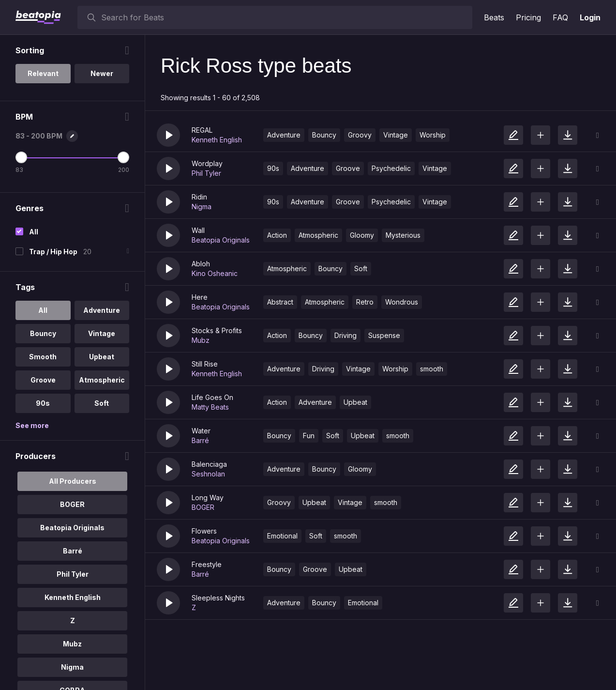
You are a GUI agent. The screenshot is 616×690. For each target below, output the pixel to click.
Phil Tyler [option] (73, 574)
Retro (365, 302)
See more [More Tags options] (32, 425)
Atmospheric (318, 235)
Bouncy (324, 135)
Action (277, 235)
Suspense (384, 335)
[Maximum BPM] (123, 157)
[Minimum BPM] (21, 157)
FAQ (560, 17)
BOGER (203, 507)
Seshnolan (208, 474)
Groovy (360, 135)
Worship (433, 135)
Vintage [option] (102, 333)
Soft (361, 268)
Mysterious (403, 235)
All (34, 232)
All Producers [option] (73, 481)
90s (273, 168)
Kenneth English (217, 140)
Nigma (202, 207)
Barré (200, 440)
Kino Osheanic (215, 273)
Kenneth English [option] (73, 597)
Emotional (282, 536)
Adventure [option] (102, 310)
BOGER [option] (72, 504)
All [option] (43, 310)
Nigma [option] (72, 667)
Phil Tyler (206, 173)
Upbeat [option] (102, 357)
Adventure (284, 135)
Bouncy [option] (43, 333)
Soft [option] (102, 403)
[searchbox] (285, 17)
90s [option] (43, 403)
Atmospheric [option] (102, 380)
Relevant (43, 73)
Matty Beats (210, 407)
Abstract (280, 302)
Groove (348, 168)
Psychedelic (391, 168)
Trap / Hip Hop (53, 252)
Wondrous (402, 302)
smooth (432, 369)
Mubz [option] (72, 644)
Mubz (201, 340)
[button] (168, 135)
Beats (494, 17)
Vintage (396, 135)
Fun (309, 436)
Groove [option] (43, 380)
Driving (346, 335)
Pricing (528, 17)
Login (590, 17)
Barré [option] (73, 551)
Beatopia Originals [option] (72, 528)
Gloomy (362, 235)
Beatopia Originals (221, 240)
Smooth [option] (43, 357)
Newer (102, 73)
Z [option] (73, 621)
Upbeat (355, 402)
